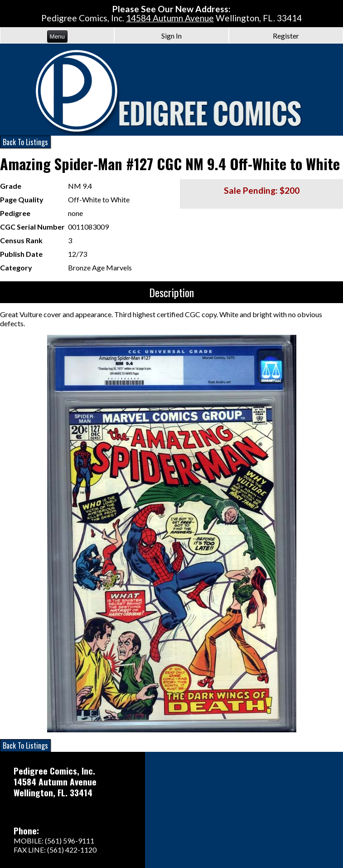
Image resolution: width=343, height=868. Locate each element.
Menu (57, 37)
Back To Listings (25, 142)
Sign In (171, 36)
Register (286, 36)
